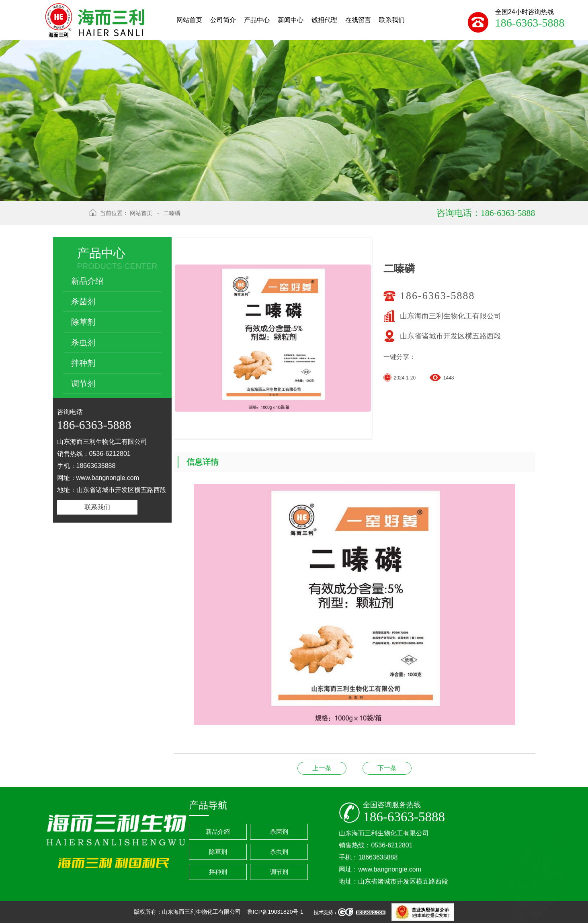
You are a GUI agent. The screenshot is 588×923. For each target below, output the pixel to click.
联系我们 (97, 507)
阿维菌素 (387, 768)
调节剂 (83, 384)
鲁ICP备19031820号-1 (276, 912)
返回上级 (68, 219)
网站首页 (141, 213)
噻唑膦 (322, 768)
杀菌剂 (83, 302)
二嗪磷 (172, 213)
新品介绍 (87, 281)
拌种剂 (83, 363)
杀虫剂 (83, 343)
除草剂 (83, 322)
